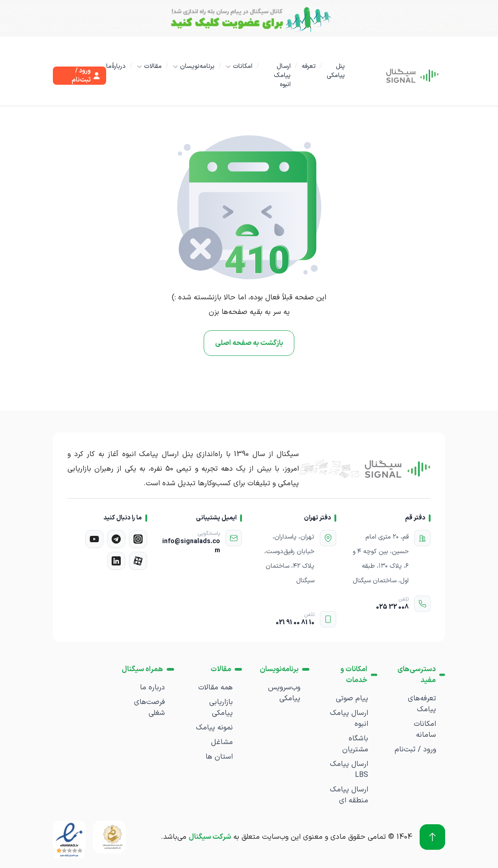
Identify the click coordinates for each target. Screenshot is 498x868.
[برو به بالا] (432, 837)
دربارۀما (116, 66)
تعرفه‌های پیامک (422, 704)
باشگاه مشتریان (355, 744)
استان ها (219, 757)
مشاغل (222, 742)
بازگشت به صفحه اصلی (249, 343)
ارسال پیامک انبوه (282, 75)
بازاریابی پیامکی (221, 708)
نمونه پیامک (214, 728)
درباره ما (152, 688)
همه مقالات (216, 688)
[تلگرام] (116, 539)
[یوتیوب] (94, 539)
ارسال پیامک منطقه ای (349, 795)
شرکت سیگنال (210, 837)
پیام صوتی (352, 699)
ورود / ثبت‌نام (415, 750)
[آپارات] (138, 561)
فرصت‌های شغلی (149, 708)
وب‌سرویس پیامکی (284, 693)
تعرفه (309, 66)
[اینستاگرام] (138, 539)
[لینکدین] (116, 561)
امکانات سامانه (425, 729)
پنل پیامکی (336, 71)
